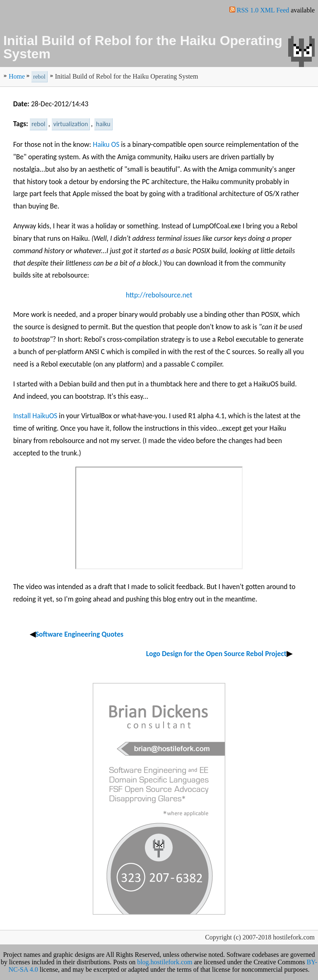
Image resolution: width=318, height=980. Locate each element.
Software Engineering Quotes (79, 634)
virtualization (71, 124)
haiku (103, 124)
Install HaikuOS (35, 416)
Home (17, 76)
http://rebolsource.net (159, 295)
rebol (39, 77)
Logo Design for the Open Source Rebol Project (216, 654)
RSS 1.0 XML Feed (263, 10)
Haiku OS (106, 144)
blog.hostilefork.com (165, 962)
